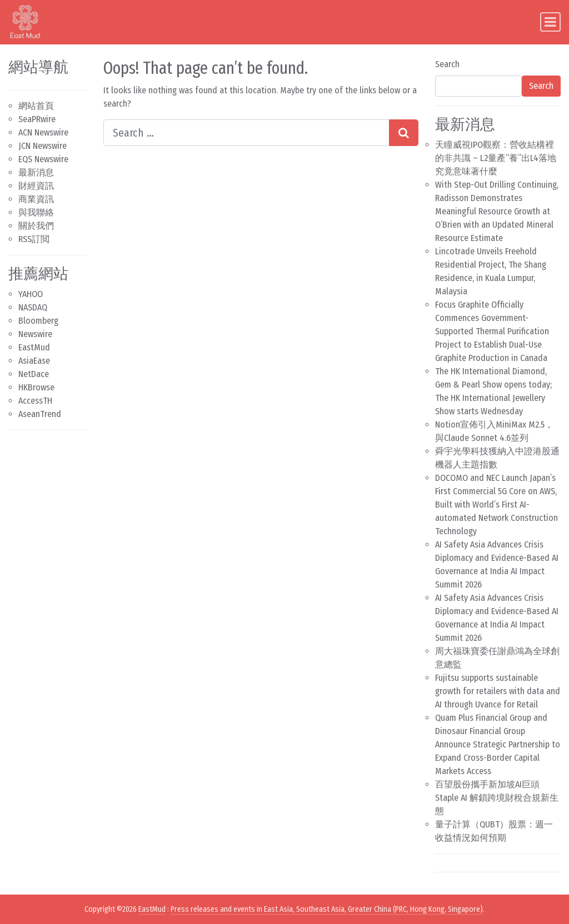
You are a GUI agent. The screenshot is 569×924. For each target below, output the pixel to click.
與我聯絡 (36, 212)
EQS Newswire (43, 159)
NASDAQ (33, 307)
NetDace (34, 374)
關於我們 (36, 226)
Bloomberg (38, 321)
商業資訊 (36, 199)
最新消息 (36, 172)
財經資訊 (36, 186)
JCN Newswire (43, 146)
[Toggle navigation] (550, 22)
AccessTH (35, 401)
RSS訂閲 (34, 239)
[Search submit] (404, 133)
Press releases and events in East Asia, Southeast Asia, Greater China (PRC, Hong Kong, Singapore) (327, 909)
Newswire (35, 334)
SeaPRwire (37, 119)
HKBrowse (36, 387)
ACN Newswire (43, 132)
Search (447, 64)
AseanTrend (40, 414)
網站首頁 (36, 106)
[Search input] (246, 133)
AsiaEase (34, 361)
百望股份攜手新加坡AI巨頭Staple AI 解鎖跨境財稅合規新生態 (497, 798)
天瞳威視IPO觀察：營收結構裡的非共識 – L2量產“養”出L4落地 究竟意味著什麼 (496, 158)
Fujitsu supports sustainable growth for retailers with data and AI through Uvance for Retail (498, 691)
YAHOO (31, 294)
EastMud (34, 347)
